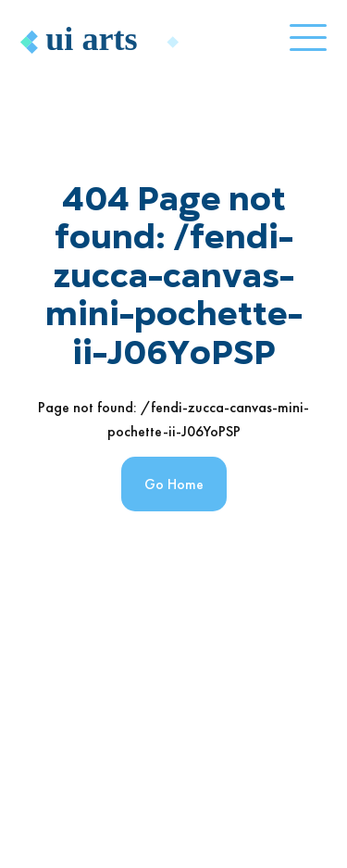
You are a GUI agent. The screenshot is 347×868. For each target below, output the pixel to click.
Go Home (174, 484)
